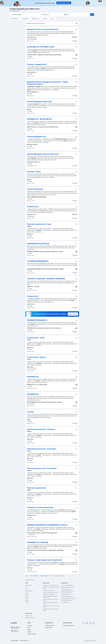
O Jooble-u (30, 625)
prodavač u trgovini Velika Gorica (50, 585)
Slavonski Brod (28, 585)
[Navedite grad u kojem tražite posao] (55, 15)
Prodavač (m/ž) (33, 207)
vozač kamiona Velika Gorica (67, 597)
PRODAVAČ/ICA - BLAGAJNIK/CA (39, 119)
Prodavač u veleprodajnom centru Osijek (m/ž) (44, 560)
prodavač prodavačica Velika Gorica (51, 592)
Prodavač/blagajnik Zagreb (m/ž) (39, 102)
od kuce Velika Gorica (66, 595)
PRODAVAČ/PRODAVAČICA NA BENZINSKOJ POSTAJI (47, 525)
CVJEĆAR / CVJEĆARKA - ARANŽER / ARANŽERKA (46, 279)
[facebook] (84, 623)
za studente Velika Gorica (67, 593)
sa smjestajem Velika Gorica (67, 585)
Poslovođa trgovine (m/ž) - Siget (39, 224)
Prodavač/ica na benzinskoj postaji (40, 507)
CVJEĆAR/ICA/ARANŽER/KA (38, 261)
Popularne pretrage (31, 580)
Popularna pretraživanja (68, 625)
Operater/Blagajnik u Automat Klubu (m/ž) (43, 154)
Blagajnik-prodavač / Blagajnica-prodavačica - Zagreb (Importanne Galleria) (47, 83)
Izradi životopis (73, 314)
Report (75, 41)
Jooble (94, 641)
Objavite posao (49, 628)
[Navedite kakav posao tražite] (25, 15)
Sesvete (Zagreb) (29, 591)
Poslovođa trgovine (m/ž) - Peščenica (41, 429)
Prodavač (31, 412)
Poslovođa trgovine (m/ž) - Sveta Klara (41, 449)
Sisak (26, 593)
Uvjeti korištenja (15, 640)
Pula (26, 587)
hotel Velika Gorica (65, 602)
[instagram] (87, 623)
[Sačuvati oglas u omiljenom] (76, 30)
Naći (92, 15)
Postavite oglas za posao (64, 3)
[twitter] (90, 623)
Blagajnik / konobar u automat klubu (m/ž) (43, 29)
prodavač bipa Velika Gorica (49, 590)
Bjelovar (27, 600)
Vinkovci (27, 602)
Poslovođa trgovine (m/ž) (36, 488)
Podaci (29, 628)
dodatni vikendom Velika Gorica (68, 587)
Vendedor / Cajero (34, 172)
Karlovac (27, 589)
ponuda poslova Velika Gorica (67, 591)
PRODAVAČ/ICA (33, 377)
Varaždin (27, 595)
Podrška (29, 632)
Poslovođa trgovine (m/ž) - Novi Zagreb (42, 468)
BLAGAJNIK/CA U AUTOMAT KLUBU (40, 47)
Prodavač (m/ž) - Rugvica (36, 357)
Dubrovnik (27, 599)
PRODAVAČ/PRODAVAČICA (37, 320)
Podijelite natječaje (50, 625)
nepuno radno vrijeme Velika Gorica (69, 599)
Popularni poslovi (29, 616)
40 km (66, 15)
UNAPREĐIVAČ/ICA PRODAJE (38, 244)
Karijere (29, 630)
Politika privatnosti (24, 640)
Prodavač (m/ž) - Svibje (36, 338)
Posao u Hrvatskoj (32, 634)
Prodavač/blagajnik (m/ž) (36, 137)
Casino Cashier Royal (35, 189)
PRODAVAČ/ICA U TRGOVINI (37, 542)
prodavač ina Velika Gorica (49, 594)
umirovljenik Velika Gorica (67, 600)
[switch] (77, 23)
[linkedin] (93, 623)
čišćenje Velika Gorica (66, 589)
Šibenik (27, 597)
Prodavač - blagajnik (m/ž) (37, 64)
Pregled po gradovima (30, 618)
